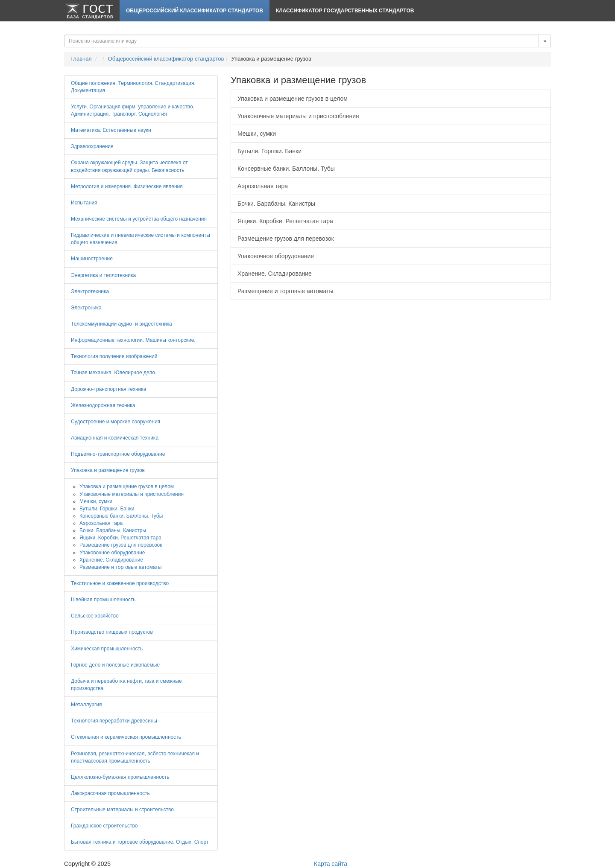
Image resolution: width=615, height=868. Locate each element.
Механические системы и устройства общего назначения (139, 219)
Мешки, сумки (257, 134)
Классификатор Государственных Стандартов (345, 11)
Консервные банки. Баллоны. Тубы (286, 169)
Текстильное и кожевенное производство (120, 583)
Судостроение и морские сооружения (116, 422)
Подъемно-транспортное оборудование (118, 454)
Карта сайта (331, 864)
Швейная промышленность (103, 600)
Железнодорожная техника (103, 405)
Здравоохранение (92, 146)
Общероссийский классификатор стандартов (195, 11)
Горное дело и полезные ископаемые (115, 665)
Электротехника (90, 291)
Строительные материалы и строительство (122, 810)
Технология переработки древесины (114, 721)
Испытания (84, 203)
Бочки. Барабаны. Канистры (276, 204)
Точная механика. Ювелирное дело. (114, 373)
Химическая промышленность (107, 649)
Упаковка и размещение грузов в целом (293, 99)
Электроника (86, 308)
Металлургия (86, 705)
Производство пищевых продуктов (112, 632)
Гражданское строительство (104, 826)
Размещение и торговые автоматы (286, 291)
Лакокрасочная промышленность (110, 793)
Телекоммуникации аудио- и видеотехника (122, 324)
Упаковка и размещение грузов (108, 470)
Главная (81, 59)
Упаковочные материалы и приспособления (298, 116)
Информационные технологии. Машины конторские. (133, 340)
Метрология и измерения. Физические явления (127, 186)
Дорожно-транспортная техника (108, 389)
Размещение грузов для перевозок (286, 239)
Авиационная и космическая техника (115, 438)
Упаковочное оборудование (276, 256)
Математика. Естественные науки (111, 130)
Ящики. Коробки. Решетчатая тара (285, 221)
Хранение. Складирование (275, 274)
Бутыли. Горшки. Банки (269, 151)
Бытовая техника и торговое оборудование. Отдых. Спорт (140, 842)
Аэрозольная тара (263, 186)
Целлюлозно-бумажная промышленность (120, 777)
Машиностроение (92, 259)
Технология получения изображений (114, 356)
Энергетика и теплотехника (103, 275)
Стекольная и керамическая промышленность (126, 737)
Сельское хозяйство (95, 616)
